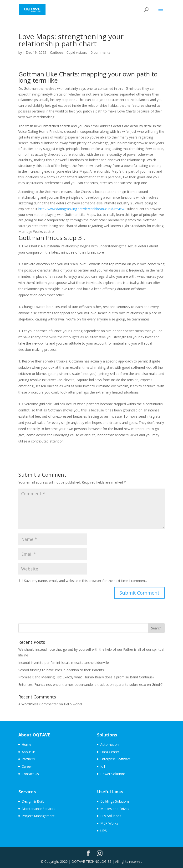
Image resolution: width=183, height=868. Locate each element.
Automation (109, 744)
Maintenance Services (38, 809)
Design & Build (33, 801)
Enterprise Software (116, 759)
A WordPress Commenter (38, 704)
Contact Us (30, 774)
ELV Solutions (111, 816)
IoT (103, 766)
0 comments (101, 52)
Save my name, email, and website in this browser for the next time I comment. (85, 581)
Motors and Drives (115, 809)
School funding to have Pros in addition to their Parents (61, 670)
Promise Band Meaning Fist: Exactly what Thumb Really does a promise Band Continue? (86, 677)
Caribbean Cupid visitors (69, 52)
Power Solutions (113, 774)
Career (27, 766)
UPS (104, 831)
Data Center (110, 752)
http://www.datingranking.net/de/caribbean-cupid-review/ (82, 209)
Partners (28, 759)
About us (29, 752)
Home (26, 744)
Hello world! (73, 704)
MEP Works (109, 823)
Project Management (38, 816)
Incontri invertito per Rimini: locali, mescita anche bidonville (64, 663)
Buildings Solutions (115, 801)
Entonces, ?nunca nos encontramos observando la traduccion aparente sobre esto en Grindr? (90, 684)
